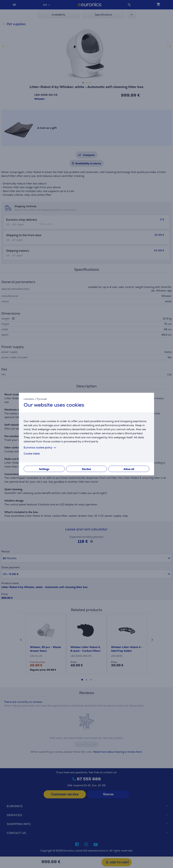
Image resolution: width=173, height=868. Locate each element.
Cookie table (32, 454)
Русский (42, 399)
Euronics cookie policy (41, 447)
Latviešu (29, 399)
